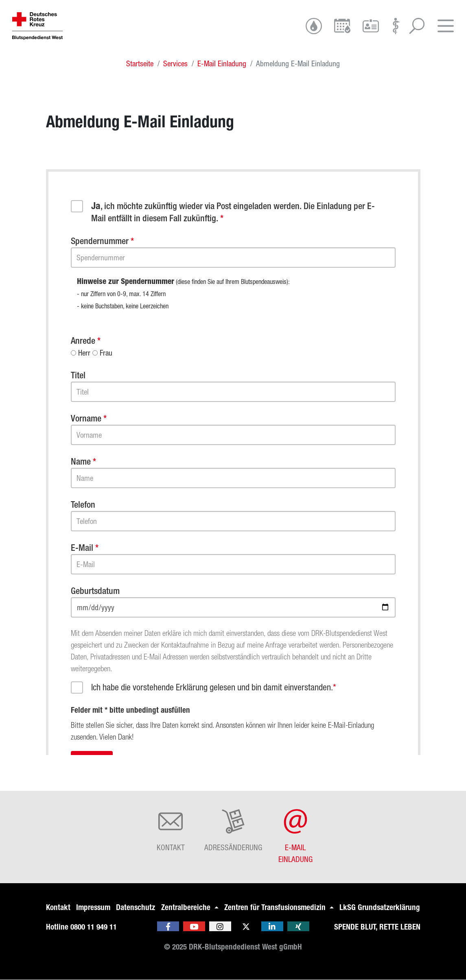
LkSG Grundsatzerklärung (380, 907)
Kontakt (171, 830)
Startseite (140, 63)
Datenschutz (136, 907)
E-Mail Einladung (222, 63)
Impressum (93, 907)
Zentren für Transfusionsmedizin (276, 907)
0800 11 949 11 (94, 927)
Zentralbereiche (187, 907)
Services (175, 63)
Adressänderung (233, 830)
